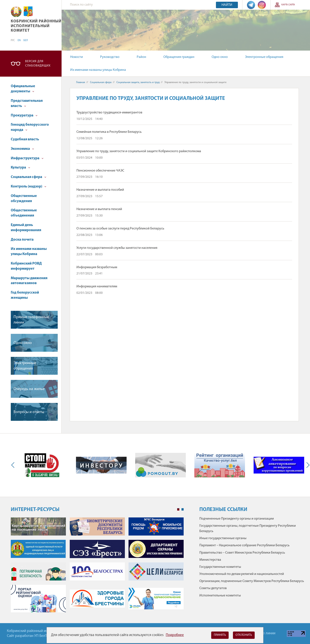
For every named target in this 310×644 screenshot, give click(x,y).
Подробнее (175, 635)
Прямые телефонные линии (31, 320)
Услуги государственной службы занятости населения (117, 248)
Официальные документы (23, 89)
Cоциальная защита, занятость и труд (138, 82)
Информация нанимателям (97, 286)
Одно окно (220, 57)
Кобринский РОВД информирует (26, 266)
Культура (20, 168)
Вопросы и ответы (29, 412)
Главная (81, 82)
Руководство (110, 57)
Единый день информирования (26, 228)
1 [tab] (178, 509)
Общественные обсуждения (24, 199)
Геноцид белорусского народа (30, 127)
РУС (13, 40)
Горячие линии (264, 633)
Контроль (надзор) (29, 187)
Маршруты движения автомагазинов (29, 281)
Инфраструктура (27, 158)
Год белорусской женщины (25, 295)
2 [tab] (183, 509)
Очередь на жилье (29, 389)
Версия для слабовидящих (38, 64)
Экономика (22, 149)
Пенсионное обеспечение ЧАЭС (100, 171)
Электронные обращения (264, 57)
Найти (227, 5)
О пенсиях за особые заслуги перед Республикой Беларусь (120, 229)
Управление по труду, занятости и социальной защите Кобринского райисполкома (139, 151)
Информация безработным (97, 267)
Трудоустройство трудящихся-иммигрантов (109, 113)
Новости (77, 57)
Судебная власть (25, 139)
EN (19, 40)
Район (141, 57)
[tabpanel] (97, 567)
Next (307, 465)
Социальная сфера (29, 177)
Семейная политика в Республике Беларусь (109, 132)
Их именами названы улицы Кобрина (98, 70)
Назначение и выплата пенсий (99, 209)
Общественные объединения (24, 213)
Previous (14, 465)
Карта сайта (288, 5)
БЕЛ (26, 40)
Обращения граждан (179, 57)
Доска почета (22, 240)
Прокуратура (24, 115)
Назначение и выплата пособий (100, 190)
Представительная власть (27, 103)
